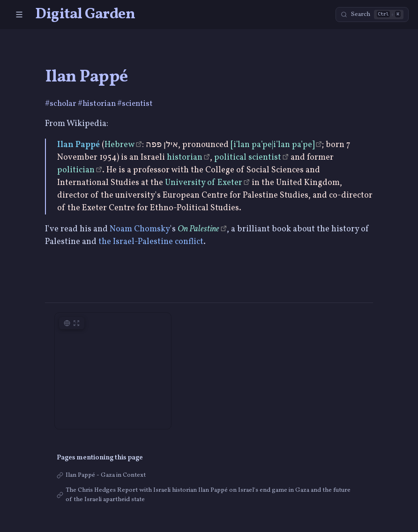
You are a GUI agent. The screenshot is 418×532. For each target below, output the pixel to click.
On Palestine (198, 229)
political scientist (248, 158)
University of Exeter (204, 183)
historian (185, 158)
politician (76, 170)
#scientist (135, 104)
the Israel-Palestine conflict (151, 242)
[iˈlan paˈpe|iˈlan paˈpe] (272, 145)
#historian (97, 104)
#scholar (61, 104)
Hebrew (119, 145)
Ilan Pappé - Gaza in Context (106, 475)
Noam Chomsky (140, 229)
